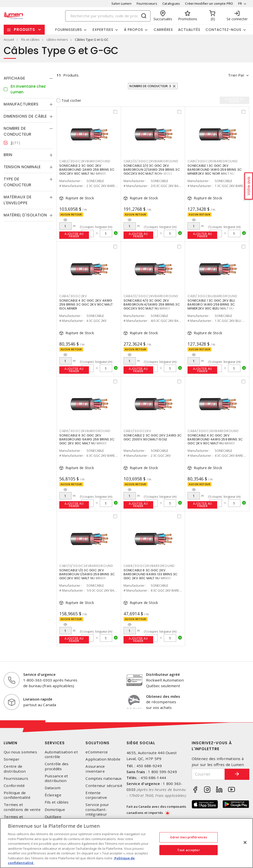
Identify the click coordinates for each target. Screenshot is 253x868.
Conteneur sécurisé (104, 786)
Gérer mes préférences (189, 837)
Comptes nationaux (104, 778)
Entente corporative (96, 795)
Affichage (14, 78)
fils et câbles (30, 40)
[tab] (28, 78)
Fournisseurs (147, 3)
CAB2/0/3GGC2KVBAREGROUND (151, 161)
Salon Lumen (121, 3)
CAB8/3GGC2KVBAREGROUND (149, 566)
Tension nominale (22, 167)
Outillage (53, 817)
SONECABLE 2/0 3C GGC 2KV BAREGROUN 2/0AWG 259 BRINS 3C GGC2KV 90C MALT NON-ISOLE (152, 170)
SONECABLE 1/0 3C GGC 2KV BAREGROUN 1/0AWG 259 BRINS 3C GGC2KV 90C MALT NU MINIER (87, 574)
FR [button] (240, 3)
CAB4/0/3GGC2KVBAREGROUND (151, 296)
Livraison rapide (38, 699)
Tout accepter (189, 850)
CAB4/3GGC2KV (73, 296)
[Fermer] (245, 843)
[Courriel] (208, 774)
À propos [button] (134, 30)
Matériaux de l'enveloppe (18, 200)
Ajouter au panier (74, 235)
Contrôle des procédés (57, 766)
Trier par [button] (236, 75)
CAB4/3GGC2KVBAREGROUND (213, 431)
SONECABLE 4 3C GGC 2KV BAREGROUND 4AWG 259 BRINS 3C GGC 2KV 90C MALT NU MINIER (215, 439)
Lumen (11, 743)
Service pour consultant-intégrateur (97, 809)
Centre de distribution (15, 769)
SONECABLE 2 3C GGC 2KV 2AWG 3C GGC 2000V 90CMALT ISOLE (153, 437)
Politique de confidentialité (17, 795)
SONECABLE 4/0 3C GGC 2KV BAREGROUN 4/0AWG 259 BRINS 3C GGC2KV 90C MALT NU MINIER (152, 304)
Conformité (14, 786)
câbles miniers (57, 40)
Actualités (189, 30)
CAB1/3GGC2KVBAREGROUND (213, 161)
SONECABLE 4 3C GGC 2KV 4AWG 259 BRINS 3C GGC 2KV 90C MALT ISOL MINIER (86, 304)
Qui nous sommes (20, 752)
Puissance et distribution (56, 778)
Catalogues (171, 3)
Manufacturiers (21, 104)
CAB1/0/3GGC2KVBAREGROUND (86, 566)
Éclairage (53, 795)
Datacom (53, 788)
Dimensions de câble (25, 116)
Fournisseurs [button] (69, 30)
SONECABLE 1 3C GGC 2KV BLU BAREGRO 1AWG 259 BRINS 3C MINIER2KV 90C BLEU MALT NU (211, 304)
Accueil (9, 40)
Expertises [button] (103, 30)
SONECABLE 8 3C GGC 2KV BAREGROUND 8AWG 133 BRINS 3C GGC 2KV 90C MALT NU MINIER (151, 574)
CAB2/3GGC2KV (137, 431)
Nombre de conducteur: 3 (150, 86)
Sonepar (12, 759)
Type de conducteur (18, 182)
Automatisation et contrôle (61, 754)
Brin (8, 155)
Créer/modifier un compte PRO (209, 3)
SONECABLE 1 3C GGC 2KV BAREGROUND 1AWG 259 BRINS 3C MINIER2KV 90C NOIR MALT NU (215, 170)
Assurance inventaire (95, 769)
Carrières (163, 30)
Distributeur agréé (163, 674)
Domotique (55, 810)
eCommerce (97, 752)
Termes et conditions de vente (22, 807)
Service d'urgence (39, 674)
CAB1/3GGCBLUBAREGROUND (212, 296)
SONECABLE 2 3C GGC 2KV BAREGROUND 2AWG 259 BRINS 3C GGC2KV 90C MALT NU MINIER (87, 170)
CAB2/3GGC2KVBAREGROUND (85, 161)
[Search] (108, 16)
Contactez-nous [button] (223, 30)
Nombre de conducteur (18, 131)
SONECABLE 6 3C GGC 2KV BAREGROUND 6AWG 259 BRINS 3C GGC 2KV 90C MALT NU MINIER (87, 439)
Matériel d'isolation (25, 215)
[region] (126, 843)
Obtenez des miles (163, 696)
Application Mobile (103, 759)
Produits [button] (24, 30)
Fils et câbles (57, 802)
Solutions (97, 743)
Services (55, 743)
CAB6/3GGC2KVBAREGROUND (85, 431)
